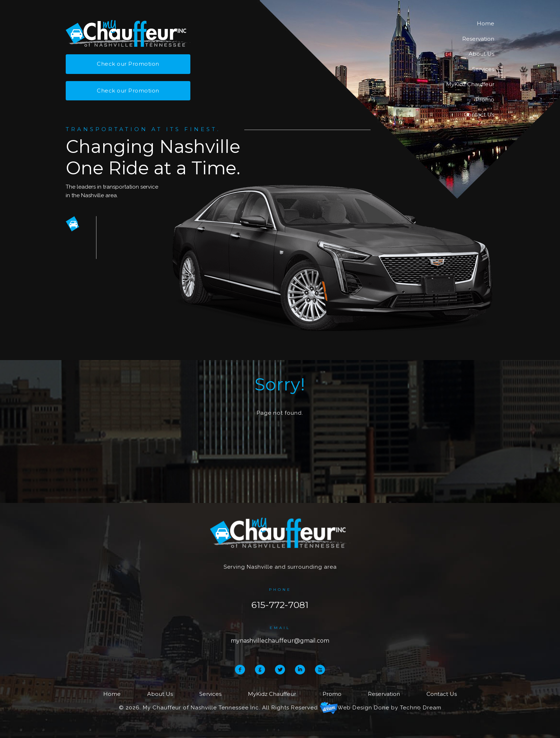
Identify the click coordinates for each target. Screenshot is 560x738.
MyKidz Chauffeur (470, 84)
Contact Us (479, 114)
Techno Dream (421, 708)
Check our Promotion (128, 64)
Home (486, 23)
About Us (481, 54)
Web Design (355, 708)
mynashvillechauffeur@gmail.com (280, 641)
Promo (485, 99)
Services (483, 69)
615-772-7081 (280, 605)
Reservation (478, 39)
